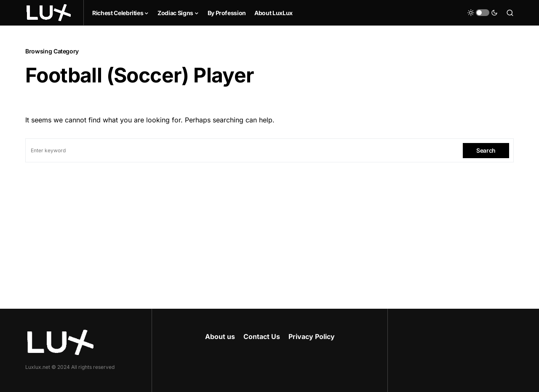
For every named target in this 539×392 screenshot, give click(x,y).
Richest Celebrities (118, 13)
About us (220, 336)
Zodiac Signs (175, 13)
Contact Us (262, 336)
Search (486, 150)
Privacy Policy (312, 336)
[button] (483, 13)
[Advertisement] (269, 225)
